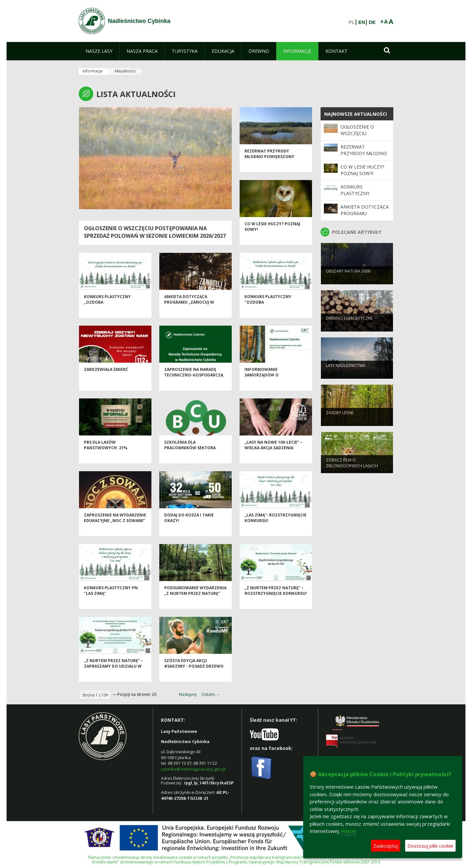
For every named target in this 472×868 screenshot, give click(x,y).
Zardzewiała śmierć (106, 380)
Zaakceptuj (386, 846)
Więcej (349, 831)
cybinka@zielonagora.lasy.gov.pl (193, 769)
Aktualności (125, 71)
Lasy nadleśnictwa (346, 375)
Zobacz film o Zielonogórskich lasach (352, 472)
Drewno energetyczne (349, 327)
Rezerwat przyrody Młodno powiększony (269, 164)
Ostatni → (211, 694)
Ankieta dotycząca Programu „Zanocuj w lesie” (189, 313)
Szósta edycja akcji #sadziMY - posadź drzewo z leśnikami (194, 676)
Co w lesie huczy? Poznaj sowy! (362, 170)
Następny (188, 694)
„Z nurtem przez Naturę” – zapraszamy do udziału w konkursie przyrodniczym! (114, 676)
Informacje (93, 71)
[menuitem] (99, 51)
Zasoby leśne (340, 422)
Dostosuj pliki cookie (430, 846)
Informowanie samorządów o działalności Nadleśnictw (275, 385)
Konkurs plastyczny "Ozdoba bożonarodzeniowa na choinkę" (271, 315)
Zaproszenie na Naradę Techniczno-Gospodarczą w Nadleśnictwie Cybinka (194, 385)
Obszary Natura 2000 (348, 280)
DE (372, 22)
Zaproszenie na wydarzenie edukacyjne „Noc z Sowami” (115, 528)
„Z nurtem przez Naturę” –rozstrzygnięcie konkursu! (276, 601)
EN (362, 22)
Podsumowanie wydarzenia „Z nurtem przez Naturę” (195, 601)
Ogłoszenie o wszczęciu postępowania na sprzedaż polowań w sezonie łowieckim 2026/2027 (155, 232)
